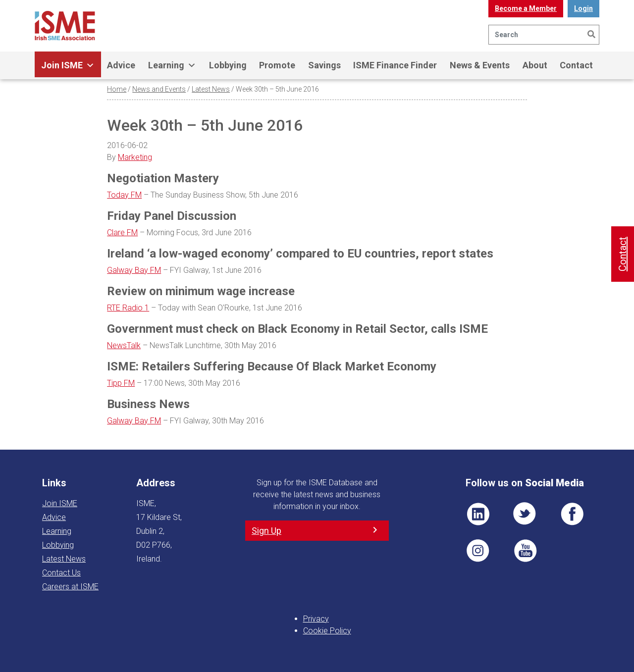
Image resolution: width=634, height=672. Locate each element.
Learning (172, 65)
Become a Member (526, 8)
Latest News (211, 89)
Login (583, 8)
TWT (525, 514)
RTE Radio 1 (128, 308)
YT (525, 551)
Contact (576, 65)
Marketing (135, 157)
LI (478, 514)
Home (117, 89)
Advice (121, 65)
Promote (277, 65)
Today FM (124, 195)
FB (572, 514)
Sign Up (266, 531)
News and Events (159, 89)
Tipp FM (121, 383)
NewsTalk (124, 345)
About (535, 65)
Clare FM (122, 233)
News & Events (480, 65)
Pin (478, 551)
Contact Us (61, 573)
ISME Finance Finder (395, 65)
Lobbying (228, 65)
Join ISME (68, 65)
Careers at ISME (70, 587)
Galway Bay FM (134, 270)
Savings (324, 65)
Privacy (316, 619)
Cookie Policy (327, 631)
